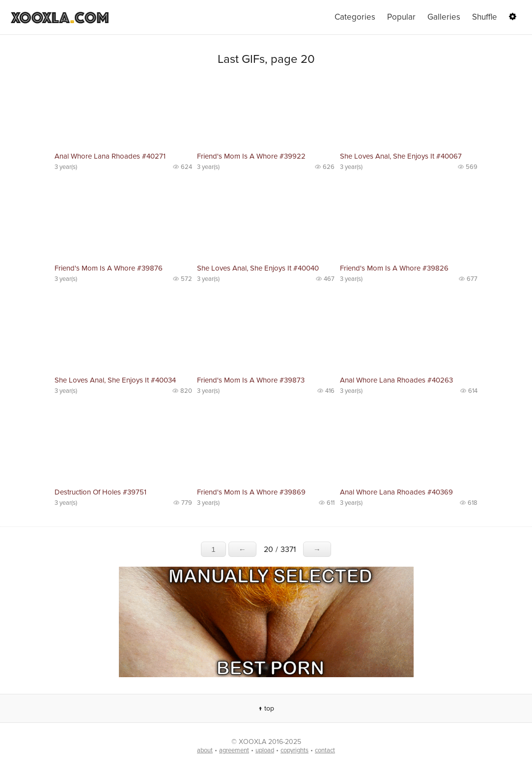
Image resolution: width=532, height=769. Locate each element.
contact (325, 750)
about (205, 750)
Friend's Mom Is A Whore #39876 (109, 268)
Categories (355, 17)
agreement (234, 750)
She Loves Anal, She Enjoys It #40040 (258, 268)
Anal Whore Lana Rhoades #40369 (396, 492)
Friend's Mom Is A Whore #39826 (394, 268)
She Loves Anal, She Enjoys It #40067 (401, 156)
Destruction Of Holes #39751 (100, 492)
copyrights (294, 750)
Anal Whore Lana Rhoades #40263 (396, 380)
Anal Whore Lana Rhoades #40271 (110, 156)
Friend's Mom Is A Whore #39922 (251, 156)
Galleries (444, 17)
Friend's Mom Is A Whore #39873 (251, 380)
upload (265, 750)
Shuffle (485, 17)
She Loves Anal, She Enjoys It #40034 (115, 380)
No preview (123, 113)
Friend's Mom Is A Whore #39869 (251, 492)
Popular (401, 17)
